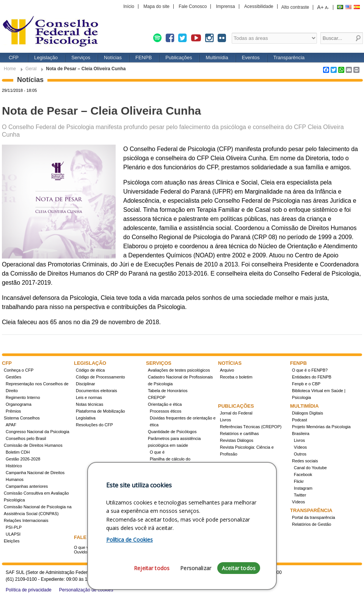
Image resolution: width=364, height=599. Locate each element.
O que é (157, 452)
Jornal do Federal (236, 413)
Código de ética (90, 370)
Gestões (13, 377)
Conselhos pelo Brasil (26, 438)
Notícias (113, 58)
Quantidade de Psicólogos (172, 432)
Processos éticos (166, 411)
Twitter (300, 495)
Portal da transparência (314, 517)
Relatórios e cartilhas (239, 433)
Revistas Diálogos (237, 440)
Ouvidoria (83, 552)
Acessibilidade (259, 6)
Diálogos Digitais (308, 413)
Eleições (12, 541)
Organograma (19, 404)
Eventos (251, 58)
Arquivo (227, 370)
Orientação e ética (165, 404)
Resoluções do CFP (94, 425)
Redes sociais (305, 461)
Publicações (179, 58)
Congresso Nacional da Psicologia (38, 432)
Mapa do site (156, 6)
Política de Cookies (129, 540)
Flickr (299, 481)
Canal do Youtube (310, 468)
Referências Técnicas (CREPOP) (251, 427)
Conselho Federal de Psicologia (53, 32)
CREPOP (157, 397)
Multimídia (217, 58)
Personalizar (196, 568)
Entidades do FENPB (312, 377)
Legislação (46, 58)
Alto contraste (295, 7)
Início (129, 6)
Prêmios (13, 411)
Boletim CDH (18, 452)
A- (327, 8)
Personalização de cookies (86, 590)
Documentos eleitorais (96, 391)
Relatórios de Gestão (311, 524)
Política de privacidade (29, 590)
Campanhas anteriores (27, 486)
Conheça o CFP (19, 370)
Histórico (14, 466)
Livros (225, 420)
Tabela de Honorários (168, 391)
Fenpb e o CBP (306, 384)
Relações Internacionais (26, 520)
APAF (11, 425)
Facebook (303, 474)
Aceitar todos (239, 568)
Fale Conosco (193, 6)
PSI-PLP (14, 527)
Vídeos (300, 447)
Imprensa (226, 6)
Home (10, 69)
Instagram (303, 488)
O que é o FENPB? (310, 370)
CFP (14, 58)
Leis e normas (89, 397)
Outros (300, 454)
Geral (31, 69)
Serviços (81, 58)
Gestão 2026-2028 (23, 459)
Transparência (289, 58)
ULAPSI (13, 534)
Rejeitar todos (152, 568)
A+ (320, 7)
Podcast (300, 420)
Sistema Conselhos (22, 418)
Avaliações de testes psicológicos (179, 370)
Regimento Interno (23, 397)
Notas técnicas (89, 404)
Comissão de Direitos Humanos (33, 445)
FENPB (144, 58)
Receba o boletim (236, 377)
